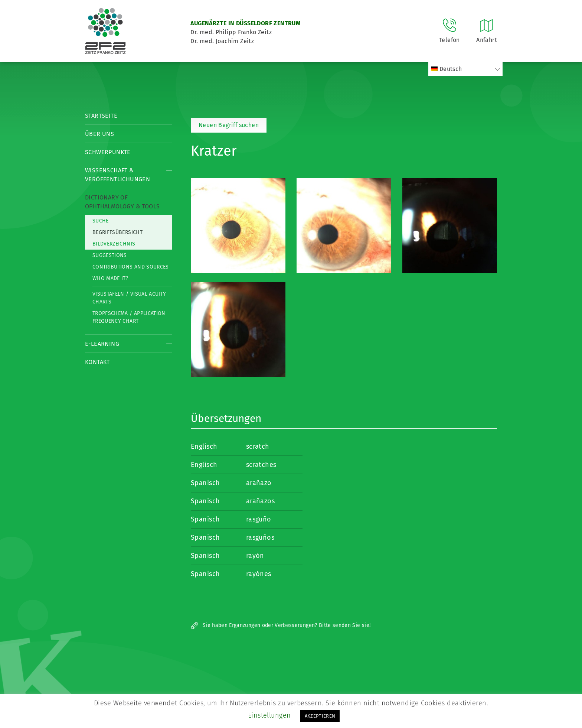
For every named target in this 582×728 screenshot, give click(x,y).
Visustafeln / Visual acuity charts (129, 298)
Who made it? (110, 278)
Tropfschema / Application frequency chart (129, 317)
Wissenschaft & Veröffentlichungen (117, 175)
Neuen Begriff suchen (229, 125)
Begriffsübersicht (117, 232)
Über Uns (99, 134)
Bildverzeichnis (114, 244)
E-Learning (102, 344)
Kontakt (97, 362)
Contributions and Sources (131, 267)
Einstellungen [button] (269, 715)
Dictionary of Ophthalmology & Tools (122, 202)
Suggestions (110, 255)
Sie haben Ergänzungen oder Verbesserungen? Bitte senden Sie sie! (281, 625)
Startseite (101, 116)
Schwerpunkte (108, 152)
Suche (101, 221)
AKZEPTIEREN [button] (320, 716)
